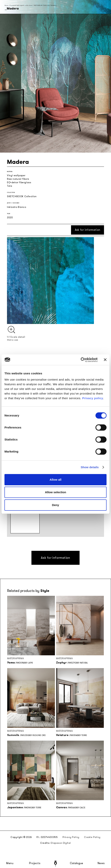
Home (7, 5)
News (101, 863)
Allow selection (55, 492)
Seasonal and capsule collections (21, 5)
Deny (56, 505)
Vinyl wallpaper (16, 175)
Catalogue (76, 863)
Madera (54, 5)
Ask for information (88, 230)
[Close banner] (105, 360)
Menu (10, 863)
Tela (10, 186)
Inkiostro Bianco (17, 207)
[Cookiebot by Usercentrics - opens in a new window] (81, 360)
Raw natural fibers (18, 179)
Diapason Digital (61, 843)
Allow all (56, 480)
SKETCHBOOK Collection (42, 5)
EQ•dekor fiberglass (19, 182)
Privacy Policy (71, 837)
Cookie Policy (92, 837)
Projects (35, 863)
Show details (90, 467)
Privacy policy (93, 398)
